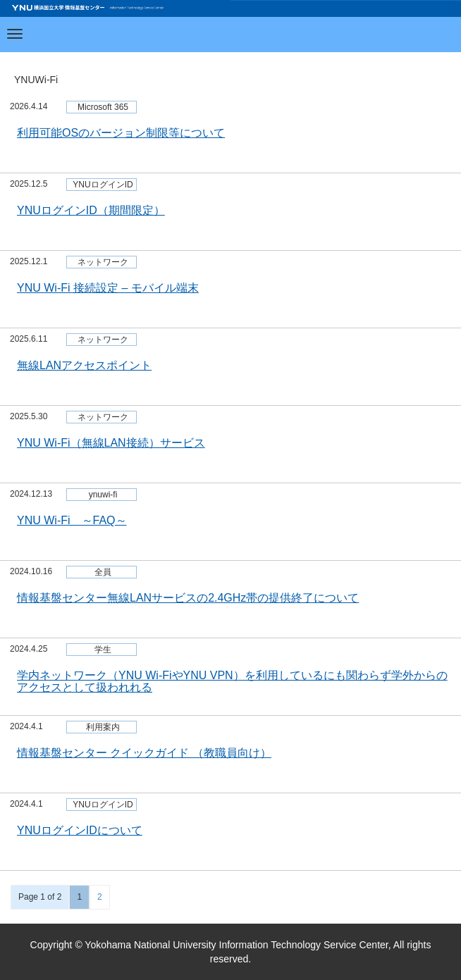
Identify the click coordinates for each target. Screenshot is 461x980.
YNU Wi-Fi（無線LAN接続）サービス (111, 443)
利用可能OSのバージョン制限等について (121, 133)
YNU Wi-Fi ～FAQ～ (72, 520)
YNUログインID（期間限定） (91, 210)
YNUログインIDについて (80, 830)
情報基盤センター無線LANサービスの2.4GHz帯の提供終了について (188, 598)
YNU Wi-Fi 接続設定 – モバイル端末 (108, 288)
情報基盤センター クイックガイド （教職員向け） (144, 753)
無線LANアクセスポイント (84, 365)
